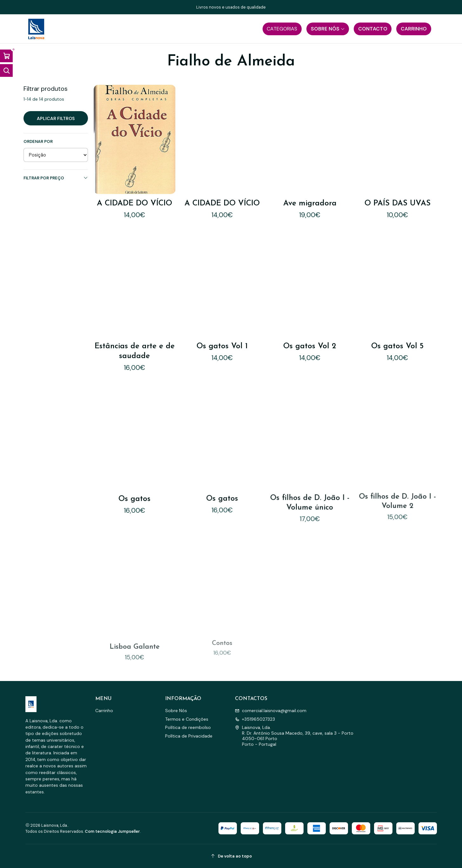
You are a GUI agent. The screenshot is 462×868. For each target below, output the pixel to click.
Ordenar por (38, 142)
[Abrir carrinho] (6, 56)
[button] (282, 29)
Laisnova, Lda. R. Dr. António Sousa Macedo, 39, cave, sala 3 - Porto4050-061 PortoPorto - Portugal (294, 736)
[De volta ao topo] (231, 856)
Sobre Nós (176, 711)
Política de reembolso (188, 727)
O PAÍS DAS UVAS (398, 204)
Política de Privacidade (189, 736)
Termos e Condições (187, 719)
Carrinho (104, 711)
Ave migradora (310, 204)
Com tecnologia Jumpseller (112, 831)
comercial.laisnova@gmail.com (271, 711)
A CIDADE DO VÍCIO (134, 204)
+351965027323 (255, 719)
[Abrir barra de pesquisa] (6, 70)
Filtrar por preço (56, 178)
